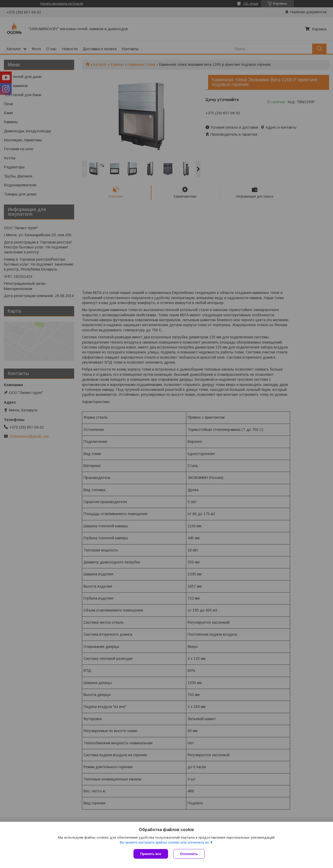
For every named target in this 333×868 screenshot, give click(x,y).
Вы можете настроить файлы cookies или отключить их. (165, 842)
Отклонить (189, 854)
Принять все (151, 854)
